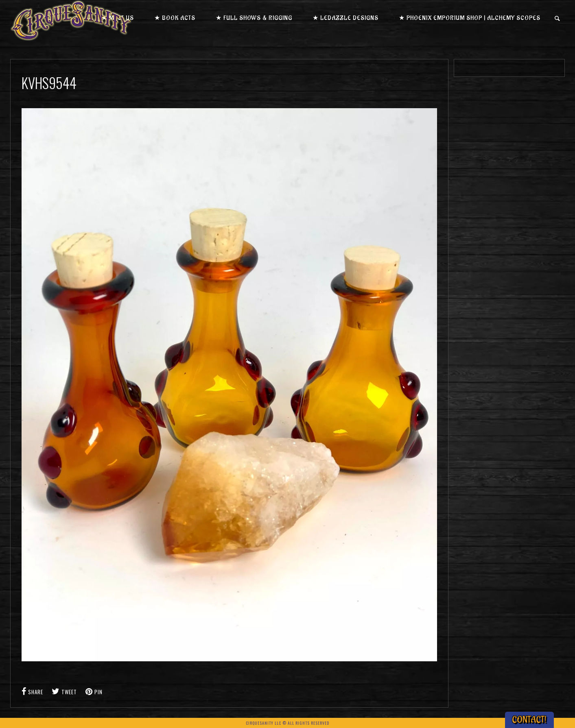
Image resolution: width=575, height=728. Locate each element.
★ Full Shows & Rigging (254, 18)
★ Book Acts (175, 18)
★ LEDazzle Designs (345, 18)
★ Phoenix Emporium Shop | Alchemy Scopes (470, 18)
